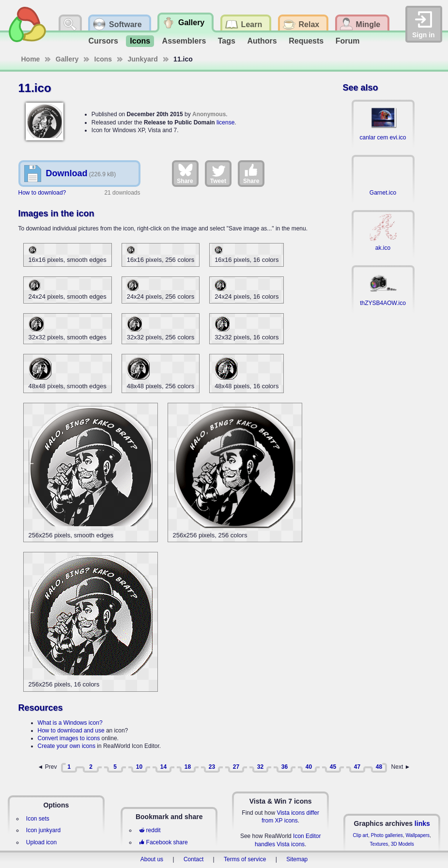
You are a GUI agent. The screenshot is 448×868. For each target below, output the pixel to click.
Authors (262, 41)
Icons (140, 41)
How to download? (42, 193)
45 (333, 767)
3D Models (402, 844)
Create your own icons (67, 746)
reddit (150, 830)
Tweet (218, 173)
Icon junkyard (43, 830)
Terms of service (245, 859)
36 (285, 767)
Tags (227, 41)
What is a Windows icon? (70, 723)
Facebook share (163, 842)
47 (357, 767)
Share (185, 173)
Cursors (103, 41)
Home (31, 59)
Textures (379, 844)
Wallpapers (417, 835)
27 (236, 767)
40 (309, 767)
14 (163, 767)
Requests (306, 41)
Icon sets (38, 819)
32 (260, 767)
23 (212, 767)
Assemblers (184, 41)
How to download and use (71, 731)
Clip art (360, 835)
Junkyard (143, 59)
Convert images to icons (69, 738)
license (225, 122)
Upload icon (41, 842)
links (422, 823)
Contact (193, 859)
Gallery (67, 59)
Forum (348, 41)
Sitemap (297, 859)
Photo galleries (387, 835)
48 (379, 767)
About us (152, 859)
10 (139, 767)
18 (188, 767)
